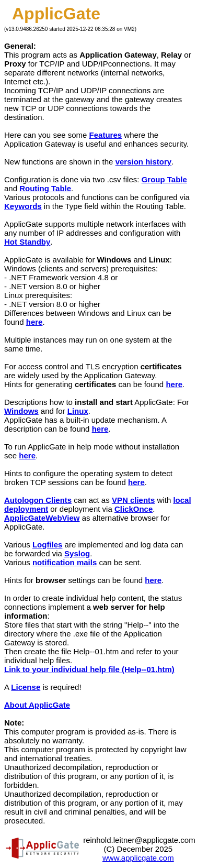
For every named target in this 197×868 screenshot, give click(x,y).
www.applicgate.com (138, 858)
